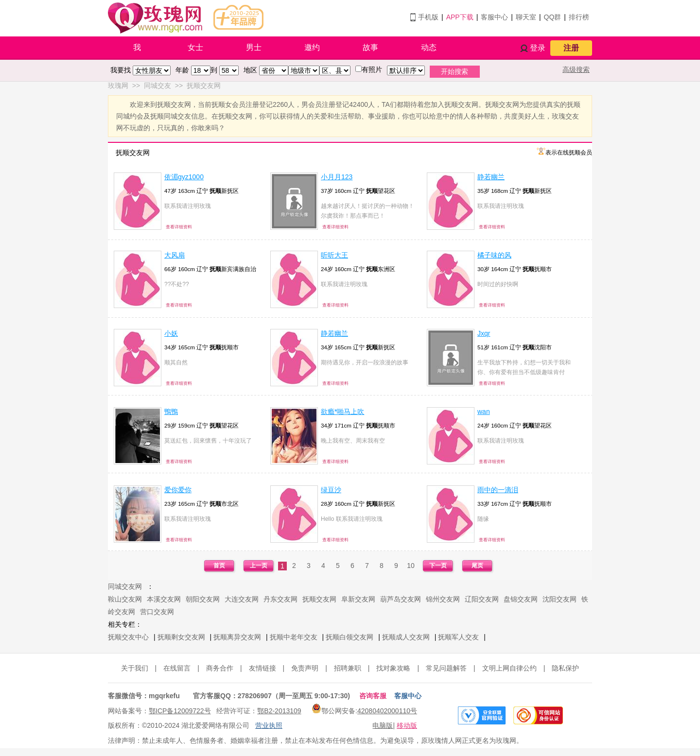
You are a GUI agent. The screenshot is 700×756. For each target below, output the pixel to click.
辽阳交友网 (482, 599)
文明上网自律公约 (509, 668)
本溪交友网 (164, 599)
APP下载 (460, 17)
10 (411, 566)
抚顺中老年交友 (294, 637)
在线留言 (177, 668)
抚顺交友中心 (128, 637)
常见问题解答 (446, 668)
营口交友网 (157, 612)
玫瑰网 (118, 86)
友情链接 (262, 668)
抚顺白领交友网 (350, 637)
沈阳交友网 (560, 599)
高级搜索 (576, 69)
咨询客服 (373, 696)
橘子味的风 (494, 255)
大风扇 (175, 255)
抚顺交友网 (204, 86)
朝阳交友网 (203, 599)
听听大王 (334, 255)
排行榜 (579, 17)
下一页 (438, 566)
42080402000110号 (387, 711)
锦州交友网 (443, 599)
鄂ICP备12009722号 (180, 711)
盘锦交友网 (521, 599)
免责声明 (305, 668)
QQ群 (553, 17)
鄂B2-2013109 (279, 711)
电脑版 (383, 725)
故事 (370, 47)
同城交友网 (125, 586)
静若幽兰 (491, 177)
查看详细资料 (179, 227)
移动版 (407, 725)
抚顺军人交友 (458, 637)
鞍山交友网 (125, 599)
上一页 (259, 566)
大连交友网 (242, 599)
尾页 (477, 566)
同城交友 (157, 86)
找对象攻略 (393, 668)
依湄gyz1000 (184, 177)
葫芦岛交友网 (401, 599)
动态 (429, 47)
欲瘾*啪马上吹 (342, 412)
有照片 (372, 69)
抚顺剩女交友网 (181, 637)
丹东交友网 (280, 599)
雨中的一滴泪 (498, 490)
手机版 (428, 17)
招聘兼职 (348, 668)
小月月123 (337, 177)
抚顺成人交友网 (406, 637)
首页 (219, 566)
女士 (195, 47)
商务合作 (220, 668)
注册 (571, 48)
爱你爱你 (178, 490)
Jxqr (484, 333)
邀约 (312, 47)
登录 (538, 48)
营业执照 (269, 725)
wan (484, 412)
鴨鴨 (171, 412)
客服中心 (494, 17)
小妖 (171, 333)
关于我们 (135, 668)
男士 (254, 47)
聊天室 (526, 17)
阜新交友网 (358, 599)
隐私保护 (565, 668)
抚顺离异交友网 (237, 637)
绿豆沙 (331, 490)
